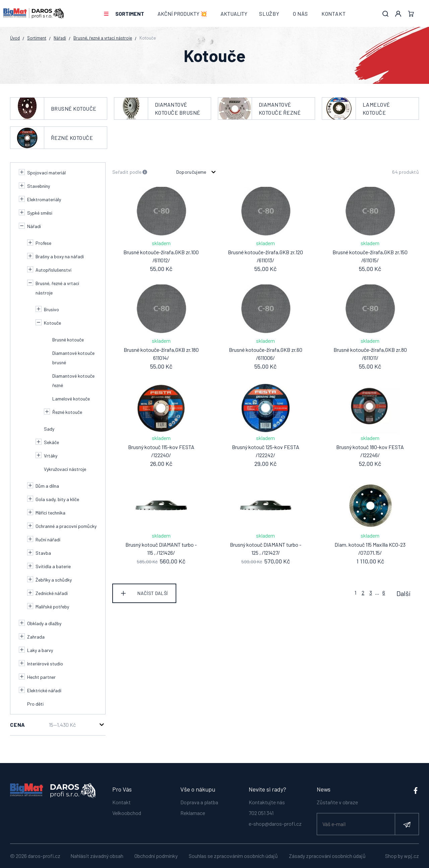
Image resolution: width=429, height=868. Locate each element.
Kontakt (334, 14)
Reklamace (193, 812)
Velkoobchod (127, 812)
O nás (300, 14)
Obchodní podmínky (156, 856)
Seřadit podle (130, 172)
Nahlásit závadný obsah (97, 856)
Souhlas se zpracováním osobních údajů (233, 856)
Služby (269, 14)
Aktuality (234, 14)
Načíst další (152, 593)
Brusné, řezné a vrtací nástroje (103, 38)
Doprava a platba (199, 801)
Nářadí (60, 38)
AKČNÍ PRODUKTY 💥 (182, 14)
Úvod (15, 38)
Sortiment (130, 14)
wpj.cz (411, 856)
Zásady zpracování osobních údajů (327, 856)
